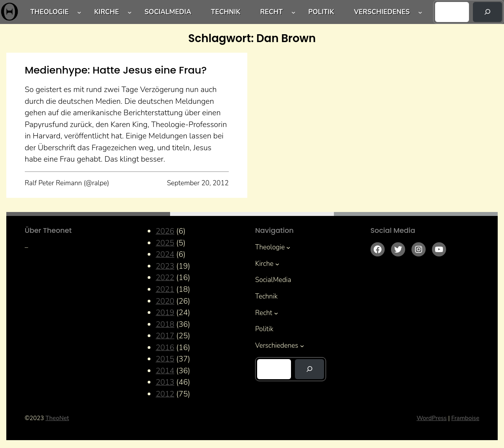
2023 (165, 266)
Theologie (50, 12)
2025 (165, 243)
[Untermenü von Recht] (293, 12)
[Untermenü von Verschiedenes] (420, 12)
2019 (165, 312)
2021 (165, 289)
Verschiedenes (382, 12)
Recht (271, 12)
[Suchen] (487, 12)
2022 (165, 277)
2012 (165, 394)
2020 (165, 301)
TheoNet (57, 418)
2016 (165, 348)
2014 (165, 371)
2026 (165, 231)
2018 (165, 324)
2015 (165, 359)
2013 (165, 382)
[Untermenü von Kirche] (130, 12)
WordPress (432, 418)
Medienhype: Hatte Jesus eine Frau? (116, 70)
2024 (165, 254)
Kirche (107, 12)
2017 (165, 336)
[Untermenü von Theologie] (79, 12)
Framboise (465, 418)
